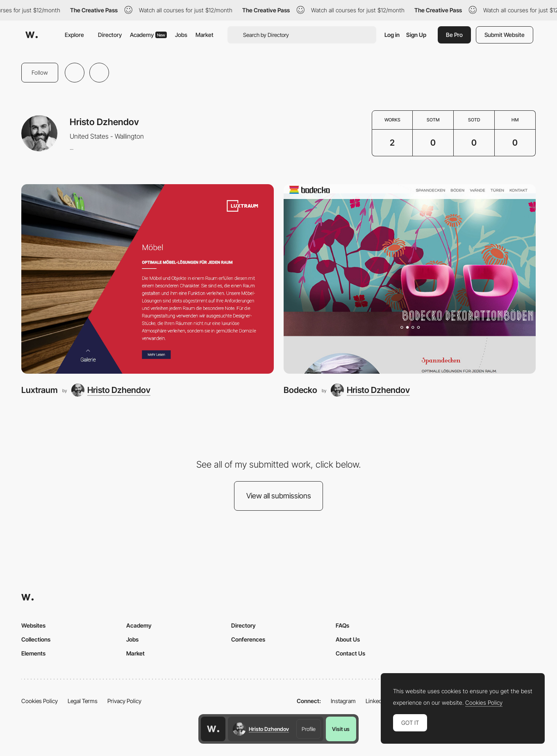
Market (205, 35)
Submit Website (505, 35)
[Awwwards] (32, 35)
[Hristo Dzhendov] (111, 390)
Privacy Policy (124, 701)
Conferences (248, 639)
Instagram (343, 701)
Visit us (341, 729)
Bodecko (300, 390)
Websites (33, 625)
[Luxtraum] (148, 279)
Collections (36, 639)
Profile (309, 729)
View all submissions (279, 496)
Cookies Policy (40, 701)
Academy (148, 35)
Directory (110, 35)
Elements (33, 653)
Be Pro (454, 35)
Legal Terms (83, 701)
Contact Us (350, 653)
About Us (348, 639)
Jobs (181, 35)
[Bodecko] (410, 279)
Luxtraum (40, 390)
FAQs (342, 625)
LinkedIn (376, 701)
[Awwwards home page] (213, 729)
